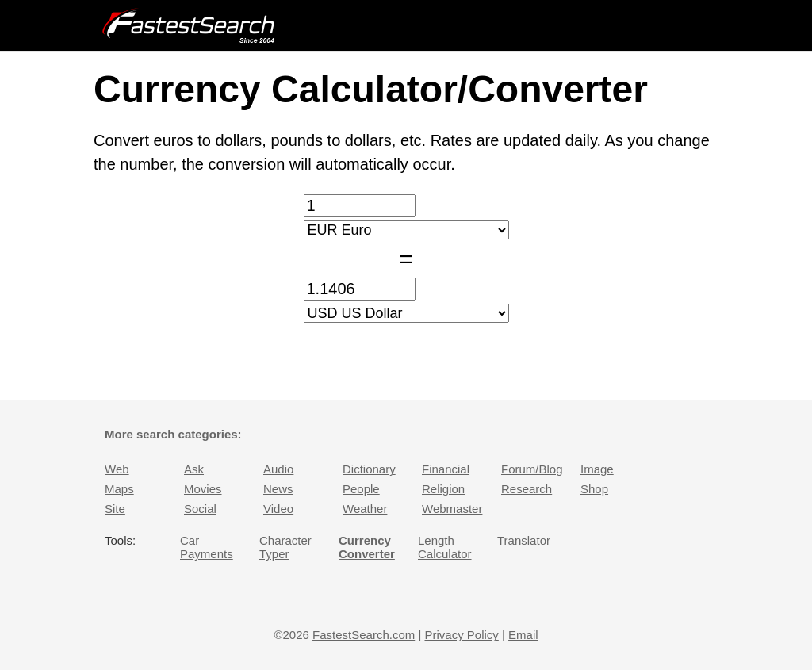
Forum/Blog (532, 469)
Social (200, 509)
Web (117, 469)
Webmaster (452, 509)
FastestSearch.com (364, 635)
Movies (203, 489)
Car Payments (207, 547)
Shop (594, 489)
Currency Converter (367, 547)
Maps (119, 489)
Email (523, 635)
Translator (524, 540)
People (361, 489)
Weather (365, 509)
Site (115, 509)
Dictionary (369, 469)
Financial (446, 469)
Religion (443, 489)
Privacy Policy (461, 635)
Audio (278, 469)
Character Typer (285, 547)
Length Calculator (445, 547)
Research (527, 489)
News (278, 489)
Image (597, 469)
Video (278, 509)
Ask (194, 469)
